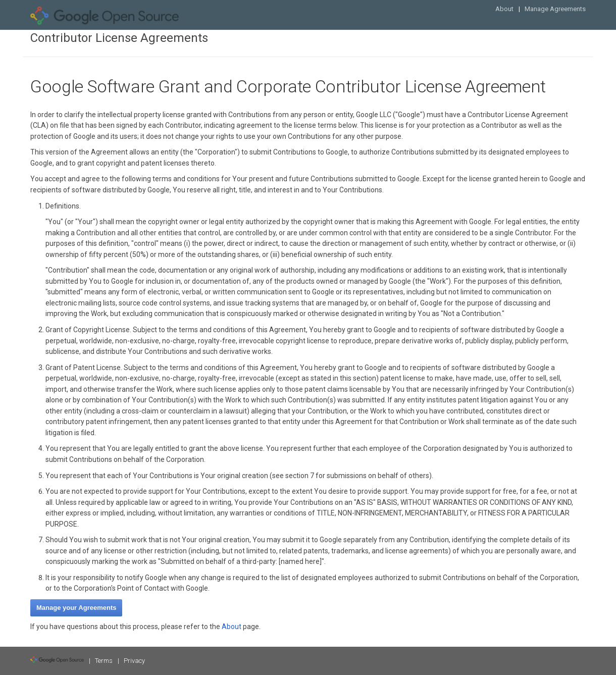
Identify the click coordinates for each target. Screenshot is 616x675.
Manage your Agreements (76, 608)
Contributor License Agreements (119, 38)
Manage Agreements (555, 9)
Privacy (134, 661)
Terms (104, 661)
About (504, 9)
